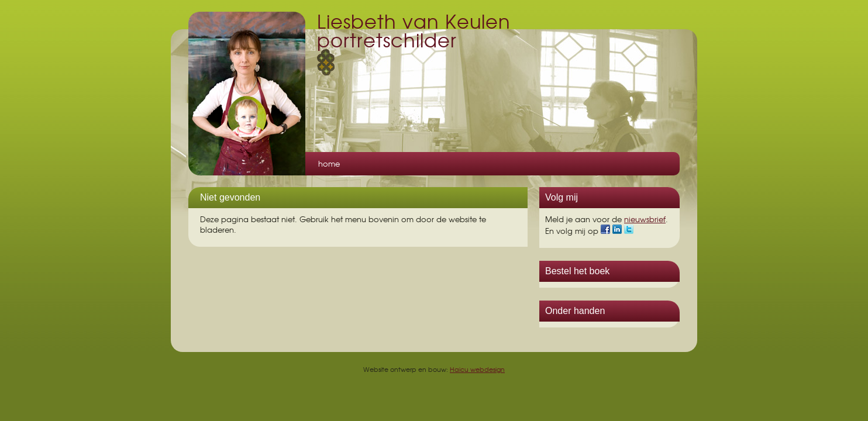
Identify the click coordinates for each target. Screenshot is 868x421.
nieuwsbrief (645, 219)
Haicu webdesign (477, 369)
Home (329, 163)
